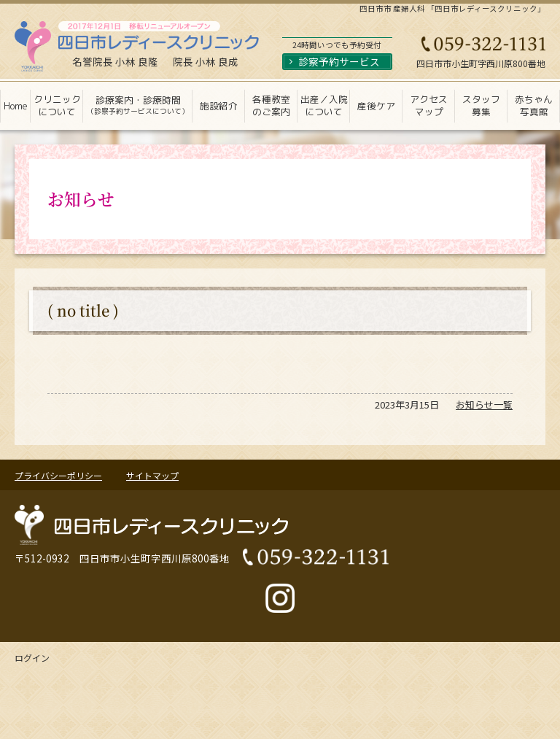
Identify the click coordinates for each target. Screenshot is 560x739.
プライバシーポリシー (58, 475)
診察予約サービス (339, 61)
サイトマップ (152, 475)
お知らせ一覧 (484, 405)
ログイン (32, 658)
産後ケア (376, 106)
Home (16, 106)
